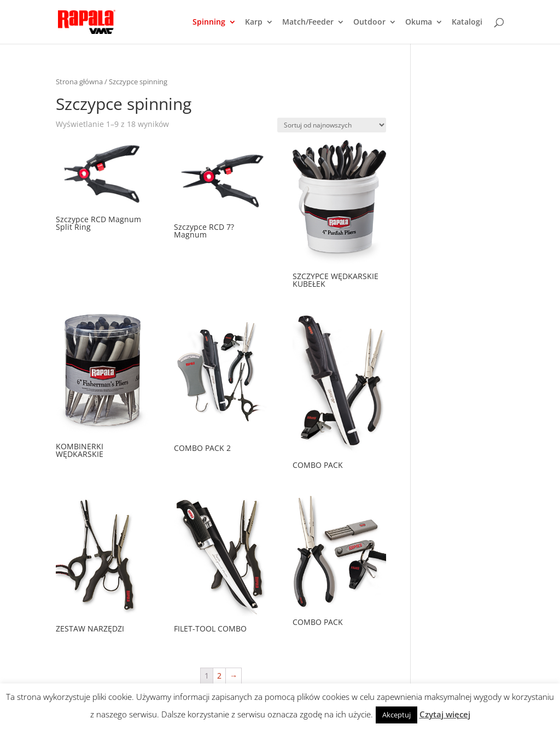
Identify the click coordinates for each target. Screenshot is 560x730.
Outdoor (369, 22)
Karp (254, 22)
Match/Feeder (308, 22)
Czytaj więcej (445, 714)
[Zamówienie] (332, 125)
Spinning (209, 22)
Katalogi (467, 22)
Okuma (419, 22)
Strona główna (79, 82)
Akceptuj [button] (396, 715)
